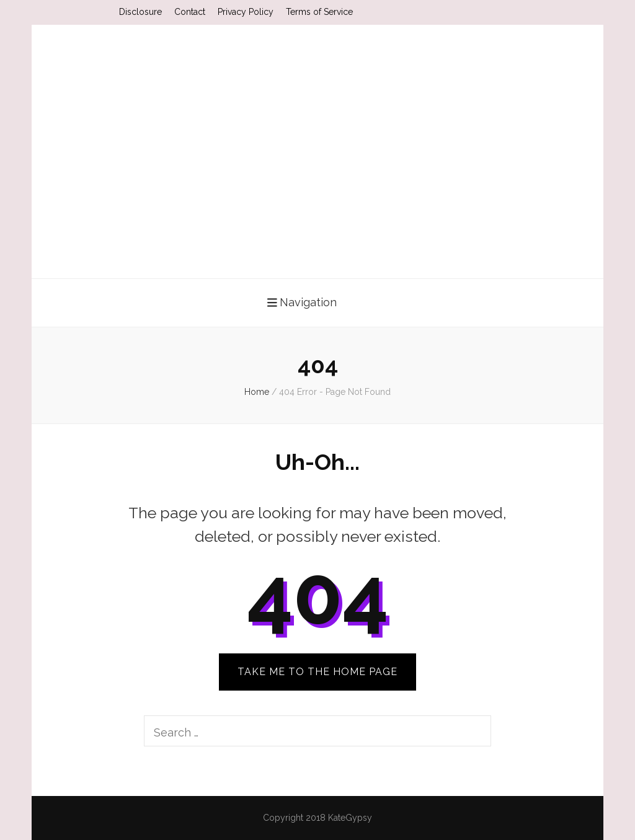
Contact (190, 12)
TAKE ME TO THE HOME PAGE (317, 672)
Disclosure (140, 12)
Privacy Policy (246, 12)
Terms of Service (319, 12)
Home (257, 392)
